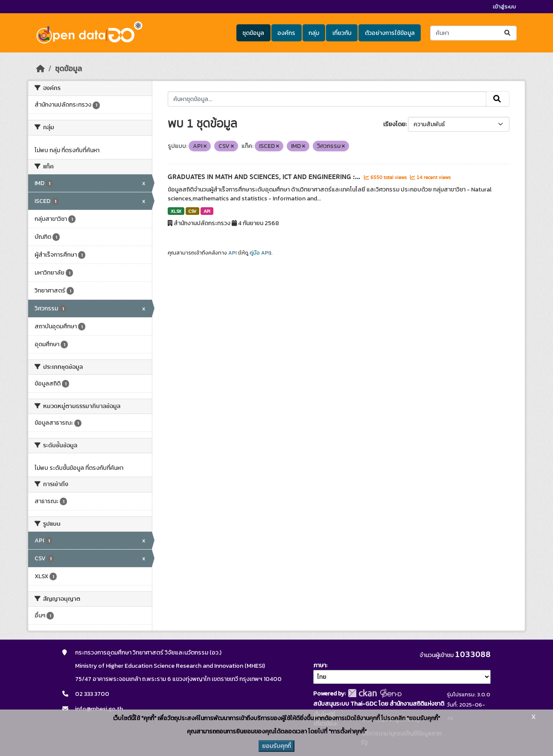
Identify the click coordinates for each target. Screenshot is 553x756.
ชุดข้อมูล (253, 33)
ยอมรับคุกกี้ (276, 746)
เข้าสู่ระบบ (504, 7)
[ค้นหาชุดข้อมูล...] (473, 33)
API (207, 211)
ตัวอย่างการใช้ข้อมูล (390, 33)
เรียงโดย (394, 124)
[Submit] (508, 33)
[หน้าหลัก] (41, 69)
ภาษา (320, 665)
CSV (192, 211)
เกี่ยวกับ (342, 33)
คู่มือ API (260, 253)
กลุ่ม (314, 33)
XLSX (176, 211)
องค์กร (286, 33)
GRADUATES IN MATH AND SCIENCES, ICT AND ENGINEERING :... (265, 177)
